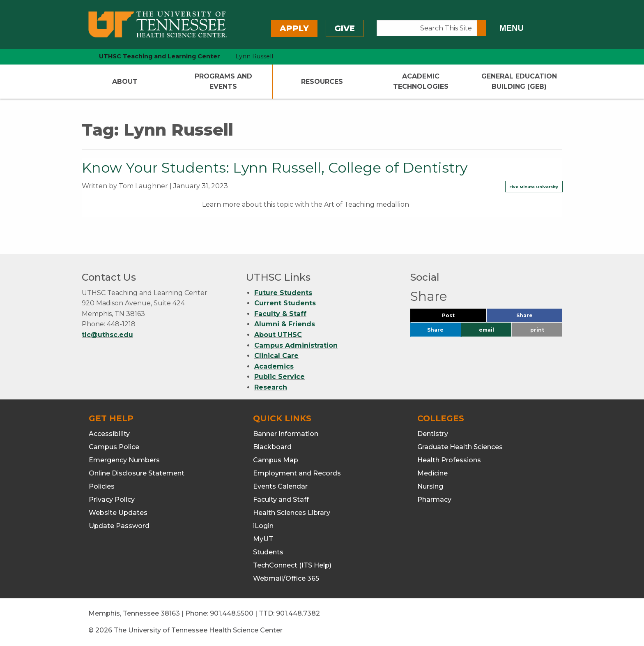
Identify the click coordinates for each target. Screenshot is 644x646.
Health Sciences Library (292, 513)
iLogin (263, 526)
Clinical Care (276, 356)
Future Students (283, 293)
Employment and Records (297, 473)
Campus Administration (296, 345)
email (486, 330)
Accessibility (109, 434)
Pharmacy (434, 499)
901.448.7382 (298, 613)
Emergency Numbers (124, 460)
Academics (274, 366)
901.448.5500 (232, 613)
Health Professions (449, 460)
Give (345, 28)
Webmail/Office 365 (286, 578)
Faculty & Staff (280, 314)
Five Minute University (534, 187)
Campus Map (276, 460)
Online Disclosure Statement (137, 473)
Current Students (285, 303)
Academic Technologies (421, 82)
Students (268, 552)
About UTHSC (278, 335)
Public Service (279, 377)
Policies (102, 486)
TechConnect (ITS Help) (292, 565)
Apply (294, 28)
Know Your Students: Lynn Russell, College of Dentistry (275, 168)
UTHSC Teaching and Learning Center (160, 56)
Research (271, 387)
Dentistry (433, 434)
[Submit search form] (482, 28)
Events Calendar (280, 486)
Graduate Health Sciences (460, 447)
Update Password (119, 526)
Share (538, 317)
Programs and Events (223, 82)
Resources (322, 82)
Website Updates (118, 513)
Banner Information (286, 434)
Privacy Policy (112, 499)
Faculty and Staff (281, 499)
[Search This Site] (427, 28)
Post (458, 317)
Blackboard (272, 447)
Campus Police (114, 447)
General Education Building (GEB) (519, 82)
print (537, 330)
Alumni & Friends (285, 324)
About (125, 82)
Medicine (432, 473)
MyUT (263, 539)
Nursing (430, 486)
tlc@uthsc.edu (107, 335)
